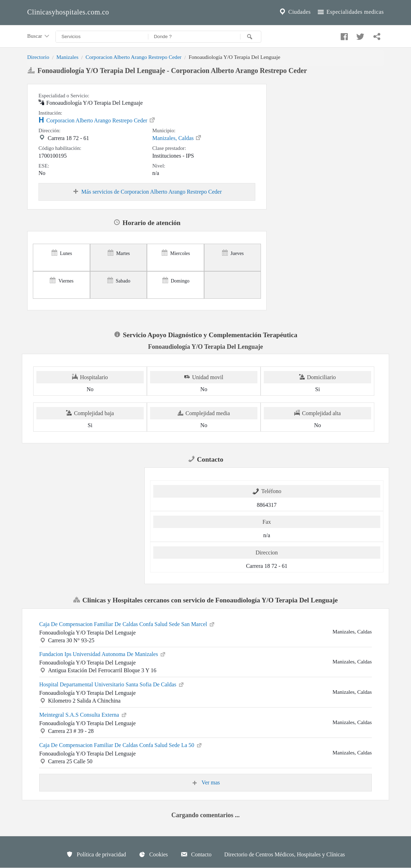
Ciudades (294, 12)
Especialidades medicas (350, 12)
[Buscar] (251, 37)
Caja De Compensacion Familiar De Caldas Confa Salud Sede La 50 (121, 745)
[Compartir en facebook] (343, 35)
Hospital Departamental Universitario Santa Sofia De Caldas (112, 684)
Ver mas (205, 783)
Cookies (153, 854)
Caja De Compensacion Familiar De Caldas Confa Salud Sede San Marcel (127, 624)
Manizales (67, 57)
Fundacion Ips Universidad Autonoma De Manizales (103, 654)
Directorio (38, 57)
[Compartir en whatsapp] (376, 35)
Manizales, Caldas (177, 138)
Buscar (39, 36)
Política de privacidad (96, 854)
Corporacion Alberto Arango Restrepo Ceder (133, 57)
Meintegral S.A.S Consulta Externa (83, 714)
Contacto (196, 854)
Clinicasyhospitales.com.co (68, 12)
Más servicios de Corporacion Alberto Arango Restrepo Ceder (147, 192)
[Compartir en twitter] (359, 35)
